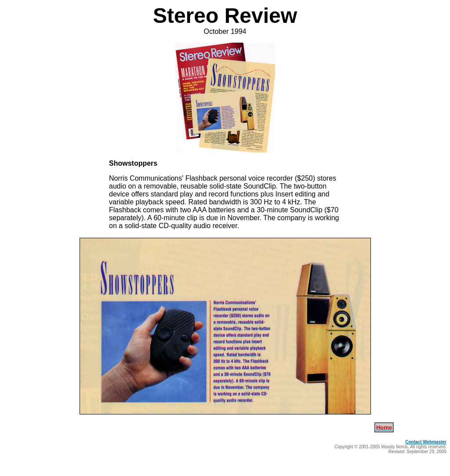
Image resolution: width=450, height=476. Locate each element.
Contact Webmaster (426, 442)
